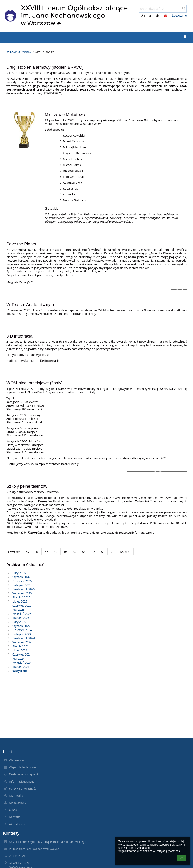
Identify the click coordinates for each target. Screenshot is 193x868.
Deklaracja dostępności (25, 774)
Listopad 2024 (22, 634)
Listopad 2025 (22, 585)
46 (37, 552)
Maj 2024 (18, 658)
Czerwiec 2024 (22, 654)
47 (46, 552)
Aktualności (45, 52)
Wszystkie (20, 671)
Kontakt (14, 817)
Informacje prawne (22, 781)
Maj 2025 (18, 610)
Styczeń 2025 (21, 626)
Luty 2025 (19, 622)
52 (93, 552)
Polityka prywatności (23, 788)
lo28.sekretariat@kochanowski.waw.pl (35, 849)
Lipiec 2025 (20, 601)
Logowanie (179, 15)
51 (84, 552)
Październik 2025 (24, 589)
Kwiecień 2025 (22, 614)
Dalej (125, 552)
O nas (13, 810)
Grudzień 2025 (22, 581)
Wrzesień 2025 (22, 593)
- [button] (151, 16)
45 (27, 552)
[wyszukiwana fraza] (163, 9)
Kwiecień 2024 (22, 663)
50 (75, 552)
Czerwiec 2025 (22, 605)
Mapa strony (18, 803)
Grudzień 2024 (22, 630)
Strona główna (19, 52)
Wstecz (13, 552)
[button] (165, 15)
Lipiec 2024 (20, 650)
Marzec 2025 (21, 618)
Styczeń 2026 (21, 577)
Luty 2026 (19, 573)
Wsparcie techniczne (23, 767)
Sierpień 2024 (21, 646)
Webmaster (17, 760)
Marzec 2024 (21, 667)
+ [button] (143, 16)
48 (56, 552)
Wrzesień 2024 (22, 642)
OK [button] (182, 858)
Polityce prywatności (168, 851)
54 (112, 552)
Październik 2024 (24, 638)
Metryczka (16, 796)
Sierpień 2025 (21, 597)
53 (103, 552)
